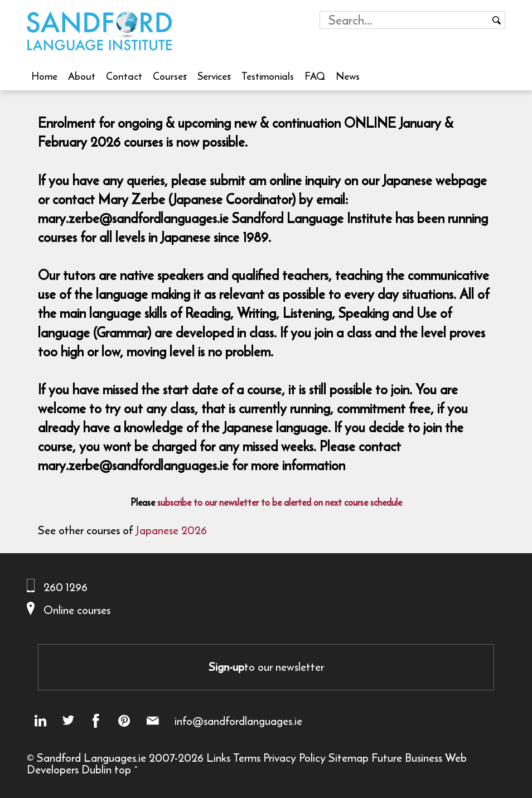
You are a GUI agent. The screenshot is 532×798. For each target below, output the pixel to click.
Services (214, 76)
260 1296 (66, 587)
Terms (247, 758)
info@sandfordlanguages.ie (238, 721)
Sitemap (349, 758)
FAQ (315, 76)
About (82, 76)
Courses (170, 76)
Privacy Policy (294, 758)
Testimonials (268, 76)
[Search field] (404, 20)
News (348, 76)
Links (218, 758)
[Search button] (496, 20)
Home (44, 76)
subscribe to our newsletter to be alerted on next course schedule (280, 502)
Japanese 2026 (171, 530)
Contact (124, 76)
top (123, 769)
